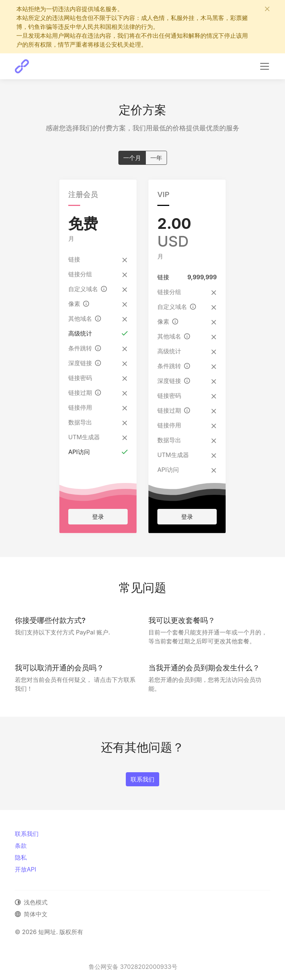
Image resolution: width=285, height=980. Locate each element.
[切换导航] (265, 66)
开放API (26, 869)
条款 (21, 846)
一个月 (132, 157)
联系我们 (142, 779)
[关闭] (267, 9)
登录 (98, 517)
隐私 (21, 857)
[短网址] (22, 66)
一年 (156, 157)
